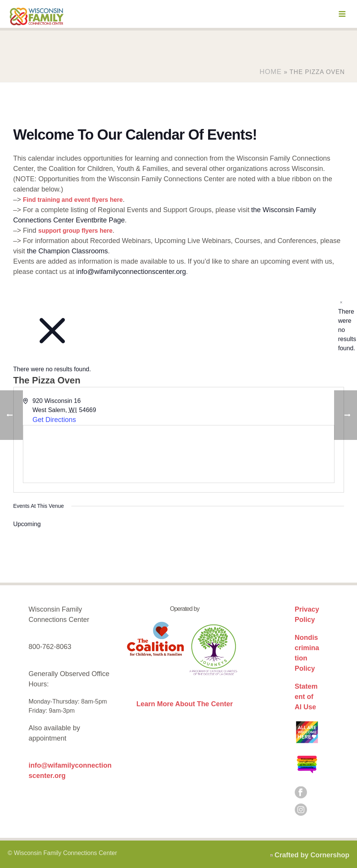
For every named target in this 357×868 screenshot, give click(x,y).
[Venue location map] (179, 454)
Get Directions (54, 420)
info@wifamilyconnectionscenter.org (131, 272)
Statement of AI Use (306, 697)
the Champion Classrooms (68, 251)
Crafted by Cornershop (312, 855)
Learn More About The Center (184, 704)
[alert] (341, 325)
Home (271, 72)
